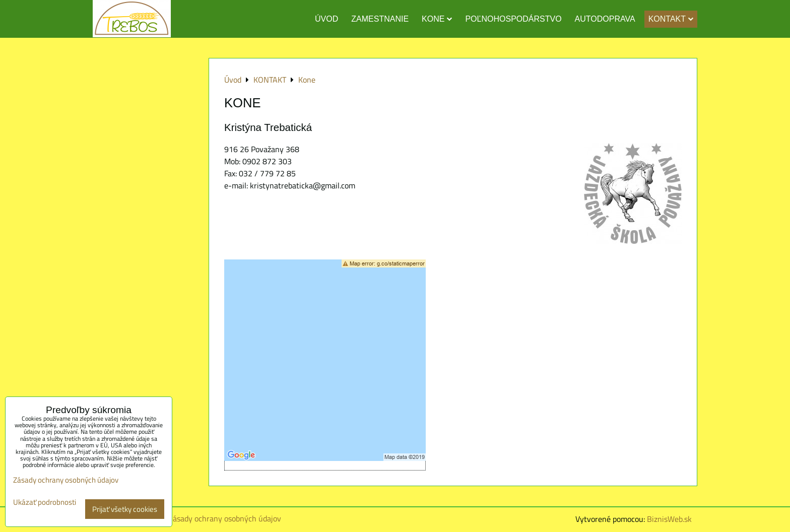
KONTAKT (671, 19)
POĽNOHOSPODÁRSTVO (513, 19)
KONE (437, 19)
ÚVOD (326, 19)
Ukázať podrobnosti (45, 503)
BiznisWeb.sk (669, 519)
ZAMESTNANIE (380, 19)
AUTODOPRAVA (605, 19)
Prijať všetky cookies (125, 509)
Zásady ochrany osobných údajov (225, 518)
